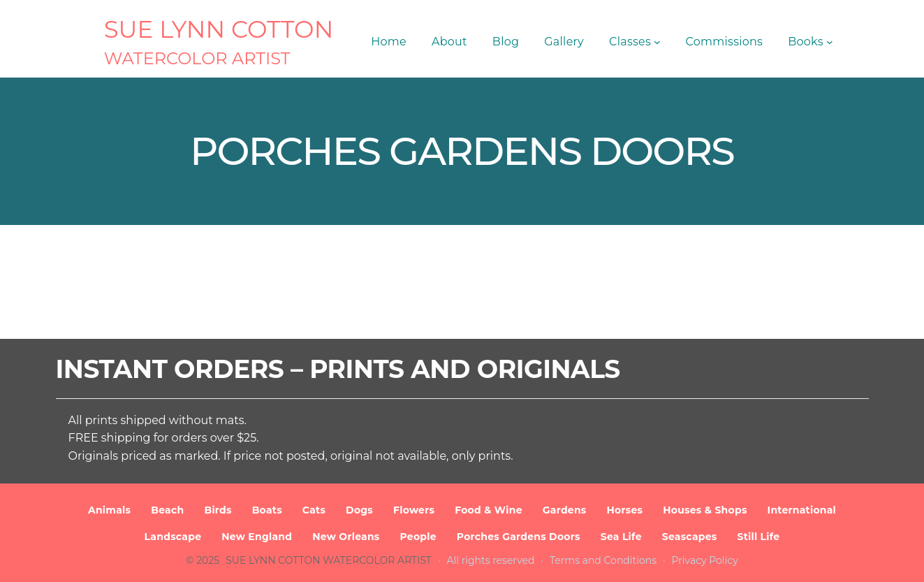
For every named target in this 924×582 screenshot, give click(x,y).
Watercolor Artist (197, 58)
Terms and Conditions (603, 560)
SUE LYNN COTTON (219, 29)
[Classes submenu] (657, 42)
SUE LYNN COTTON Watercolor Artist (329, 560)
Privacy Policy (705, 560)
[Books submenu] (830, 42)
